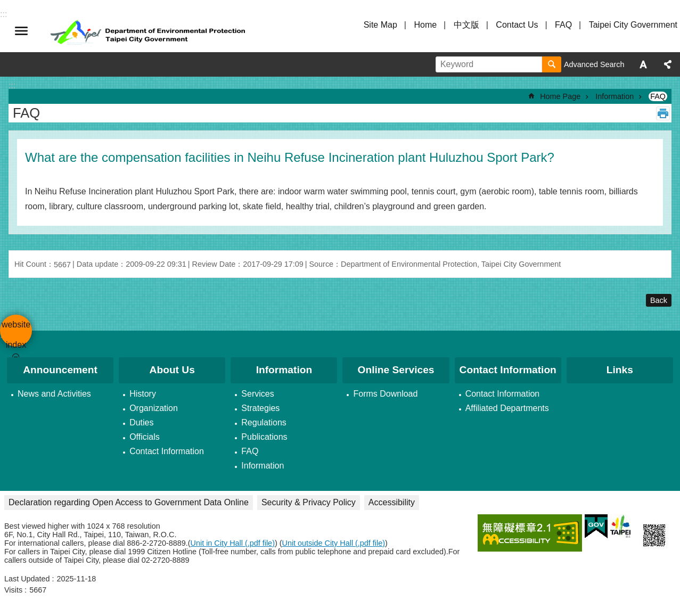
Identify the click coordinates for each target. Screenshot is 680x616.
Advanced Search (594, 64)
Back (659, 300)
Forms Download (385, 394)
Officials (145, 437)
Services (257, 394)
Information (615, 96)
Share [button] (668, 64)
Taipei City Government (633, 25)
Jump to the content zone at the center (6, 6)
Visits (13, 590)
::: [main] (12, 85)
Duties (141, 422)
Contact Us (517, 25)
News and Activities (54, 394)
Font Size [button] (643, 64)
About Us (172, 370)
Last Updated (27, 579)
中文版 (466, 25)
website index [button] (21, 31)
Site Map (380, 25)
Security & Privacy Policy (309, 502)
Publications (264, 437)
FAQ (563, 25)
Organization (154, 408)
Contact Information (167, 451)
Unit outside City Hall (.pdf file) (334, 543)
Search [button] (552, 64)
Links (620, 370)
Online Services (396, 370)
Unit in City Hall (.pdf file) (233, 543)
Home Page (560, 96)
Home (425, 25)
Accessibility (392, 502)
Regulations (264, 422)
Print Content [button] (663, 113)
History (143, 394)
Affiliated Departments (507, 408)
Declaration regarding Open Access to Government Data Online (129, 502)
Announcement (60, 370)
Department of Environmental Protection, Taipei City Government (149, 31)
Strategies (260, 408)
